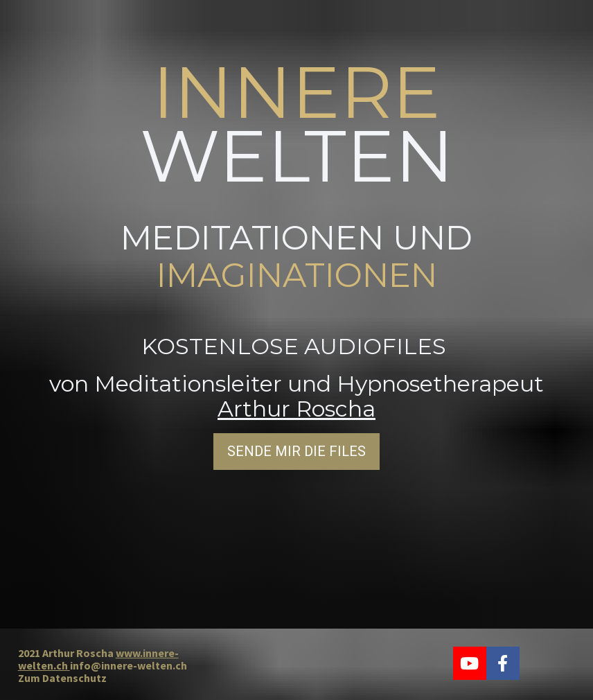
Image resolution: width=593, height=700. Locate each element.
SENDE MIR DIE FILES (296, 450)
